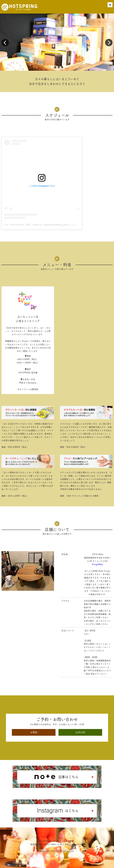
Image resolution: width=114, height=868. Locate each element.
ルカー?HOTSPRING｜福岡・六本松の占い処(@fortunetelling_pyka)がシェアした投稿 (44, 225)
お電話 (34, 732)
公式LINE (80, 732)
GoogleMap (97, 564)
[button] (52, 67)
